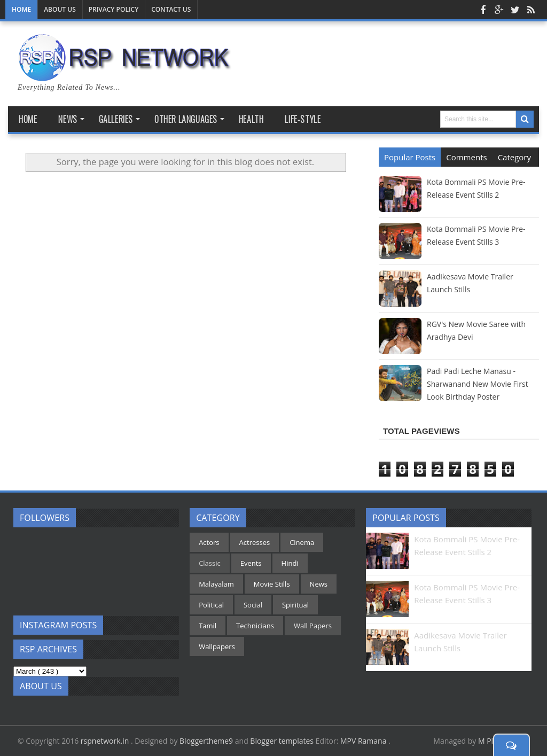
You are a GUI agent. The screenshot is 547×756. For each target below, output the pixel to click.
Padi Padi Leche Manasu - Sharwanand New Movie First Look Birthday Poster (478, 384)
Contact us (171, 9)
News (319, 584)
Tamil (208, 626)
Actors (209, 542)
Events (251, 563)
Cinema (302, 542)
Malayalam (216, 584)
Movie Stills (272, 584)
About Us (60, 9)
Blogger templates (282, 741)
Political (211, 605)
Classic (210, 563)
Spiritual (295, 605)
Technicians (255, 626)
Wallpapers (217, 646)
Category (514, 157)
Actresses (255, 542)
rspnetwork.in (106, 741)
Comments (466, 157)
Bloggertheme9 (206, 741)
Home (21, 9)
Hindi (290, 563)
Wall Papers (313, 626)
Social (253, 605)
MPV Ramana (364, 741)
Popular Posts (410, 157)
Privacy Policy (114, 9)
